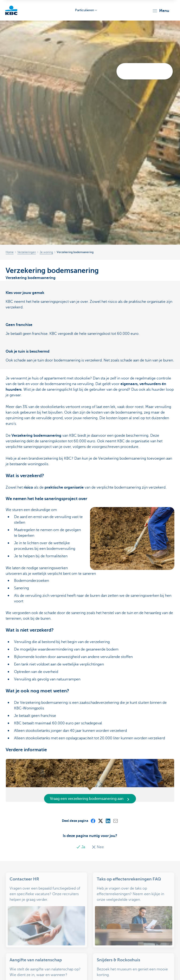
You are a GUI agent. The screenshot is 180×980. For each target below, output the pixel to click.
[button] (161, 11)
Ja (81, 847)
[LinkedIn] (108, 821)
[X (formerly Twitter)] (100, 821)
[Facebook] (93, 821)
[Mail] (115, 821)
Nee (98, 847)
